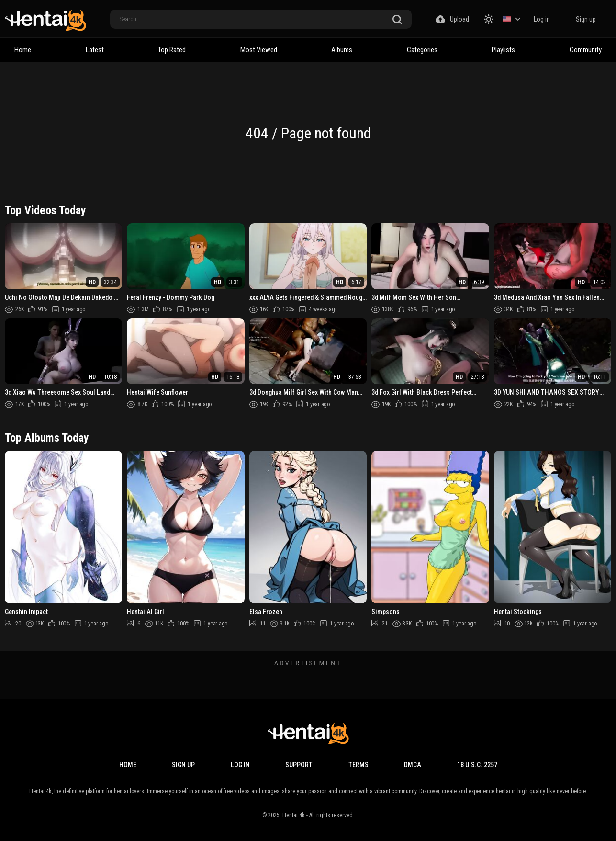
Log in (542, 19)
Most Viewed (259, 50)
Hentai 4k (294, 815)
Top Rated (172, 50)
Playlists (503, 50)
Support (299, 765)
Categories (422, 50)
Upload (452, 19)
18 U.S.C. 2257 (477, 765)
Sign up (586, 19)
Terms (358, 765)
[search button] (397, 20)
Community (586, 50)
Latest (95, 50)
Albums (342, 50)
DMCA (413, 765)
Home (23, 50)
